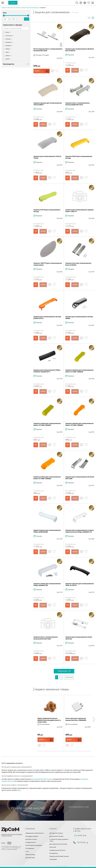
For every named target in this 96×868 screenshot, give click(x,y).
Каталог (13, 3)
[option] (50, 723)
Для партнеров (30, 858)
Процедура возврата (32, 836)
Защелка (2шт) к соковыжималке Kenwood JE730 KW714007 (46, 638)
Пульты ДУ (53, 847)
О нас (27, 851)
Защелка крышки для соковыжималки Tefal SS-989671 (48, 104)
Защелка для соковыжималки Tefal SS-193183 (48, 157)
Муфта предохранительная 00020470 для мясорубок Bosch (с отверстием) (49, 720)
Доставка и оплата (31, 839)
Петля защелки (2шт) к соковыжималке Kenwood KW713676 (48, 50)
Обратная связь (30, 855)
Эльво (7, 59)
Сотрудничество (31, 842)
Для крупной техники (56, 833)
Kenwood (8, 42)
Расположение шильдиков (34, 845)
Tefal (7, 52)
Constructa (9, 36)
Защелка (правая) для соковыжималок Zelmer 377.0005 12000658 (79, 371)
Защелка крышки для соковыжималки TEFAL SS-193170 (79, 584)
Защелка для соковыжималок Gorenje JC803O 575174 (47, 317)
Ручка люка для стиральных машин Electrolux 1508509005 (76, 719)
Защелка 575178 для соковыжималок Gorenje (47, 211)
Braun (7, 32)
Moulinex (8, 46)
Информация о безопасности (35, 833)
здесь (19, 790)
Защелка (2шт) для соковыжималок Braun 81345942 (78, 264)
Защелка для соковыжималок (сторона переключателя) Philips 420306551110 (80, 531)
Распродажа (53, 859)
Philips (8, 49)
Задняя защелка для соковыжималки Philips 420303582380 (47, 531)
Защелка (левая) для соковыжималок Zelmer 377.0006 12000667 (47, 424)
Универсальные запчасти (57, 850)
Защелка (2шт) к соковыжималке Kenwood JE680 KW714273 (77, 104)
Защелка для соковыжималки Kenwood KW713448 (80, 478)
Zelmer (8, 56)
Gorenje (8, 39)
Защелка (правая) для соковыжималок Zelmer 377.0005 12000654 (79, 424)
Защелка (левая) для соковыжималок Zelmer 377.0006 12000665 (47, 478)
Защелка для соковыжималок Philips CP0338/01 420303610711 (47, 371)
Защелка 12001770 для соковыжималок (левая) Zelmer (48, 264)
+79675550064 (81, 842)
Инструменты (54, 853)
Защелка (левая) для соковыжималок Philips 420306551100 (47, 584)
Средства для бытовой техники (59, 856)
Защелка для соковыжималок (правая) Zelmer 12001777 (79, 211)
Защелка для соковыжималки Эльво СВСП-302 (79, 638)
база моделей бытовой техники (41, 779)
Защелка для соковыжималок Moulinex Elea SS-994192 (80, 50)
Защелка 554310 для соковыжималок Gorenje (79, 157)
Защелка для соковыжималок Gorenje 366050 (79, 317)
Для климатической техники (58, 844)
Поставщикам (30, 848)
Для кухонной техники (56, 836)
